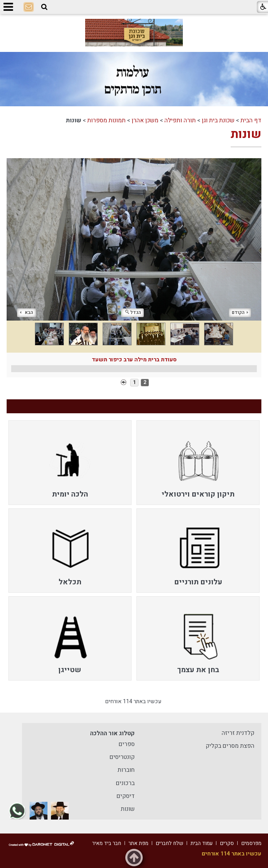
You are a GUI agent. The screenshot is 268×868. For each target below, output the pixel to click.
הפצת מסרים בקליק (230, 746)
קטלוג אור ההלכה (112, 733)
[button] (44, 7)
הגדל (133, 312)
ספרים (127, 744)
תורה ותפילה (180, 120)
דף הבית (251, 120)
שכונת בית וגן (218, 120)
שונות (246, 134)
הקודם (240, 312)
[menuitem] (198, 462)
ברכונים (125, 783)
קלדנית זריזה (238, 733)
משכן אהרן (145, 120)
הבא (27, 312)
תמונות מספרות (106, 120)
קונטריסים (122, 757)
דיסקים (126, 796)
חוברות (126, 770)
